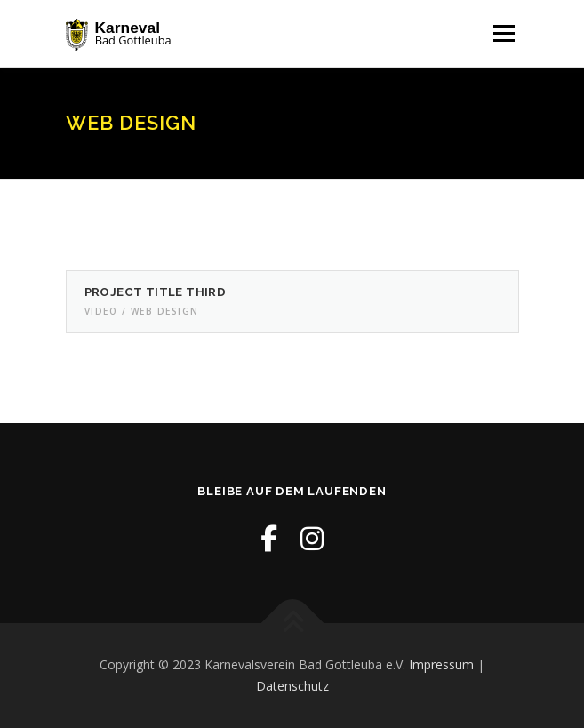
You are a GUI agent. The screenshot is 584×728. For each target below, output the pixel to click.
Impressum (441, 664)
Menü (503, 33)
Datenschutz (292, 686)
